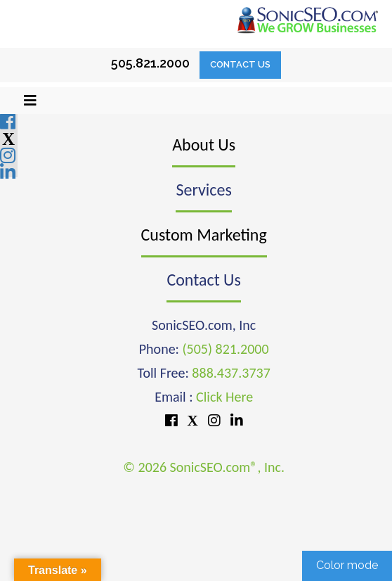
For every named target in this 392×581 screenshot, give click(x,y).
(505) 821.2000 (225, 349)
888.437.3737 (231, 373)
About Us (204, 145)
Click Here (224, 397)
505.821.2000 (150, 63)
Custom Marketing (204, 235)
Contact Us (240, 64)
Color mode (347, 565)
